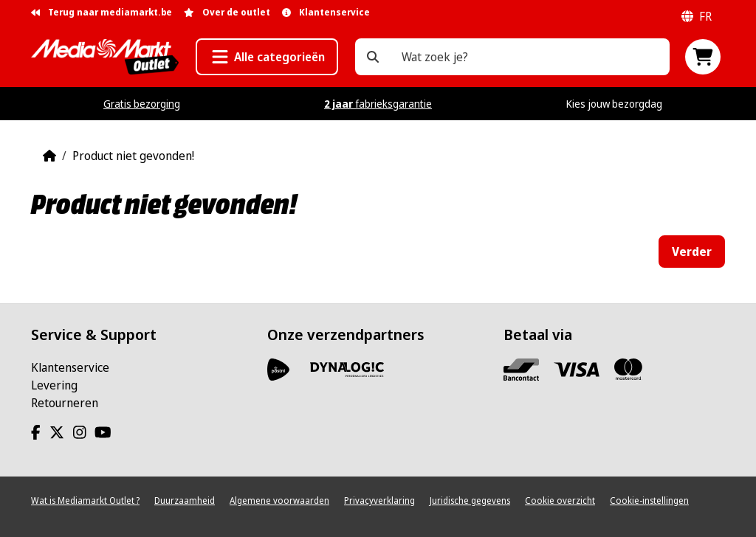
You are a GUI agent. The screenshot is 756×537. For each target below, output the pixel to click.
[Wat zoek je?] (373, 57)
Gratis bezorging (142, 104)
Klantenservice (70, 367)
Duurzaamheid (185, 500)
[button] (267, 57)
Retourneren (65, 403)
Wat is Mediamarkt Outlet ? (85, 500)
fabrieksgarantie (378, 104)
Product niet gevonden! (133, 156)
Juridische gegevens (470, 500)
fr (697, 16)
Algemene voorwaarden (279, 500)
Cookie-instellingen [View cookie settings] (649, 500)
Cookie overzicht (560, 500)
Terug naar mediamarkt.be (102, 12)
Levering (54, 385)
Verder (692, 252)
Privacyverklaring (379, 500)
